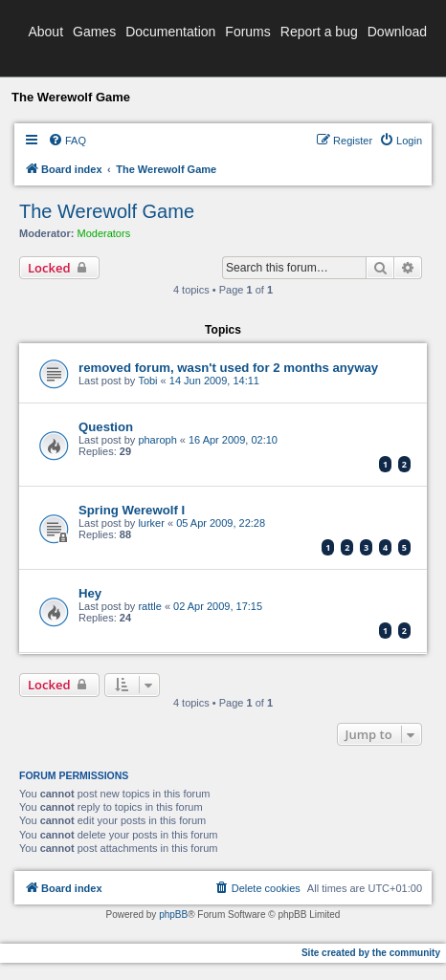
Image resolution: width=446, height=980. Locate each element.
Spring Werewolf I (132, 510)
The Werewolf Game (107, 211)
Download (397, 32)
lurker (151, 523)
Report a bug (319, 32)
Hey (90, 593)
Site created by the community (371, 953)
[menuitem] (67, 141)
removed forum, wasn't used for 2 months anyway (228, 368)
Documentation (170, 32)
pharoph (157, 440)
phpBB (173, 915)
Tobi (147, 381)
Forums (247, 32)
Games (94, 32)
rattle (149, 606)
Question (106, 427)
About (45, 32)
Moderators (104, 233)
